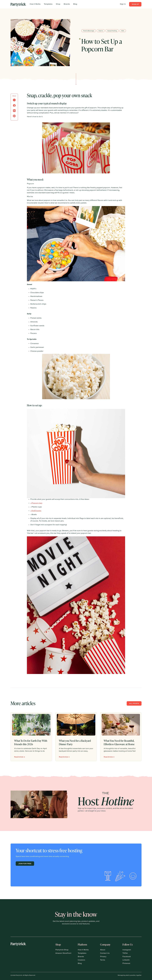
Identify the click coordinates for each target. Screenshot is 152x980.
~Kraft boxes (36, 511)
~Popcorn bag (36, 503)
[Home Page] (18, 4)
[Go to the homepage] (18, 954)
